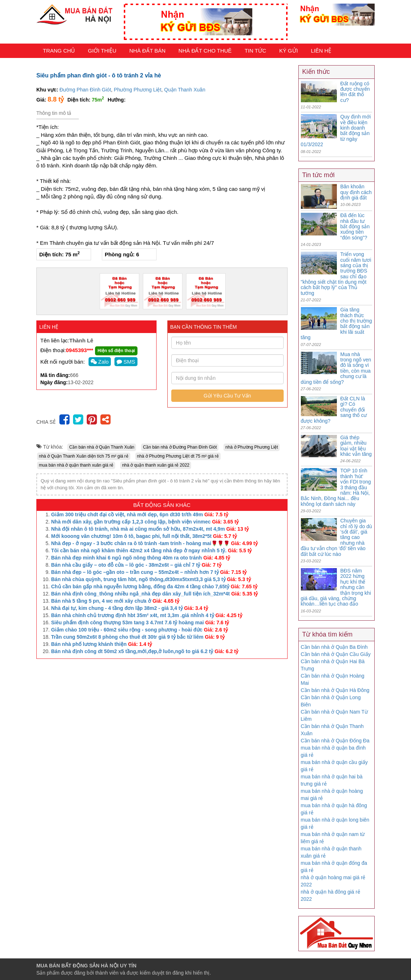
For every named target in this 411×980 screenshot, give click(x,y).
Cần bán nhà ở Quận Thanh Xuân (102, 447)
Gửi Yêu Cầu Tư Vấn (227, 396)
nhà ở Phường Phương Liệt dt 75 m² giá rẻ (178, 456)
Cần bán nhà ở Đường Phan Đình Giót (180, 447)
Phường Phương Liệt (137, 90)
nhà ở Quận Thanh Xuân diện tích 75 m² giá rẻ (84, 456)
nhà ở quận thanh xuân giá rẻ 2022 (156, 465)
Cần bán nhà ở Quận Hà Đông (335, 690)
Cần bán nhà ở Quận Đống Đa (335, 741)
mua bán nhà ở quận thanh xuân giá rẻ (76, 465)
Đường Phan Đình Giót (85, 90)
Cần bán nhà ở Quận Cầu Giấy (336, 654)
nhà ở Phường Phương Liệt (252, 447)
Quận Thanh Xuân (185, 90)
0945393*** (80, 350)
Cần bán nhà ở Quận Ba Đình (334, 647)
